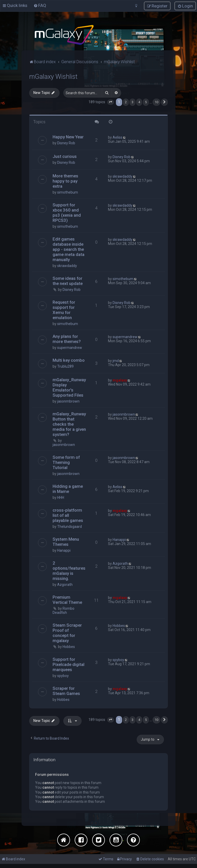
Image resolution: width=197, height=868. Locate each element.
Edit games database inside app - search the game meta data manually (68, 249)
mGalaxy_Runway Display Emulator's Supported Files (69, 387)
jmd (116, 361)
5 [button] (146, 102)
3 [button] (132, 102)
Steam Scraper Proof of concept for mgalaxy (67, 633)
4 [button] (139, 102)
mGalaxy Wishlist (53, 77)
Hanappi (64, 550)
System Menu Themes (66, 542)
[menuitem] (40, 5)
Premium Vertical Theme (67, 600)
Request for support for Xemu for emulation (64, 310)
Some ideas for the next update (68, 281)
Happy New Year (68, 137)
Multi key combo (69, 360)
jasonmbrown (68, 401)
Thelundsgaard (70, 527)
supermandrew (70, 348)
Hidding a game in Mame (68, 489)
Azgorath (65, 585)
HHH (61, 498)
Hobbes (69, 647)
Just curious (65, 156)
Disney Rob (66, 143)
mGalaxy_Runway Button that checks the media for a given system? (69, 424)
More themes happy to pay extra (65, 181)
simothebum (68, 192)
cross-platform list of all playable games (68, 515)
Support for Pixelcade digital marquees (68, 664)
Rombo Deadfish (63, 611)
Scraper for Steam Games (66, 691)
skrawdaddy (122, 176)
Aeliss (117, 137)
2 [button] (126, 102)
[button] (111, 102)
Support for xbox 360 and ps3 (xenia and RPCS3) (67, 213)
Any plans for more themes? (67, 339)
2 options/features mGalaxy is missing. (69, 571)
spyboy (63, 676)
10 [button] (156, 102)
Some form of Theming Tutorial (66, 462)
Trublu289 (65, 366)
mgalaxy (120, 380)
